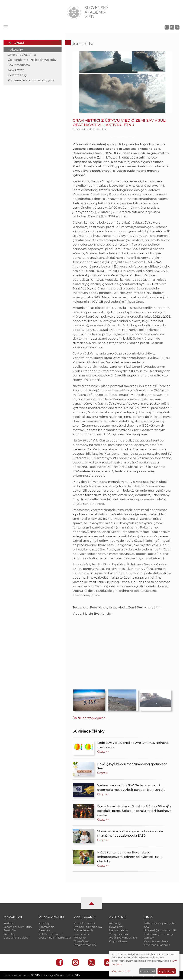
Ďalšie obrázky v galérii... (91, 718)
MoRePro (80, 938)
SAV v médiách (18, 65)
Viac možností (121, 971)
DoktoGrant (81, 942)
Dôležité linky (17, 75)
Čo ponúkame (118, 942)
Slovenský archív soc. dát (160, 931)
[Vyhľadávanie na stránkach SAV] (167, 27)
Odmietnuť (148, 971)
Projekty (44, 923)
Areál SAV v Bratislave (123, 938)
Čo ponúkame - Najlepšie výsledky (32, 60)
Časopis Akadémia (156, 942)
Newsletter (16, 70)
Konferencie (46, 927)
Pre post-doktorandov (88, 927)
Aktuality (17, 50)
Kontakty (9, 934)
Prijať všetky (167, 971)
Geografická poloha (16, 938)
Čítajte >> (103, 752)
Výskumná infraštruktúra (55, 938)
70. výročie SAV (119, 934)
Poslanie (9, 923)
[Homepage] (74, 12)
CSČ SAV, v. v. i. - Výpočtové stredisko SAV (56, 976)
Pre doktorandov (85, 923)
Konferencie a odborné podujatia (31, 80)
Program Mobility (85, 945)
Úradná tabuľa (118, 931)
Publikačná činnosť (51, 934)
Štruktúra (10, 931)
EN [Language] (177, 27)
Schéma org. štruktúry (18, 927)
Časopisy (44, 931)
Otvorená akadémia (22, 55)
